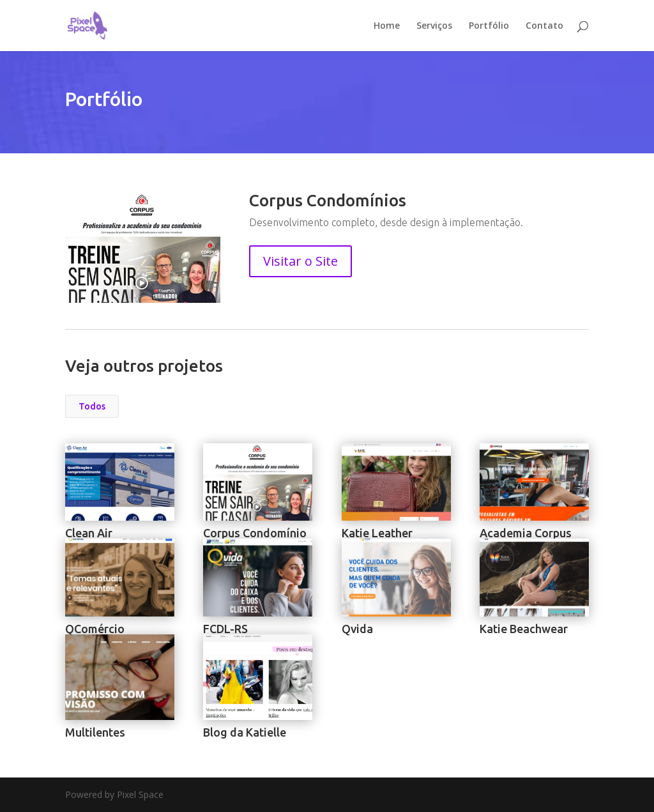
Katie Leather (376, 533)
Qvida (357, 629)
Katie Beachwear (523, 629)
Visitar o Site (300, 261)
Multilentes (95, 732)
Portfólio (489, 26)
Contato (544, 26)
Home (387, 26)
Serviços (434, 26)
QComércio (95, 629)
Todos (92, 406)
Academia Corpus (525, 533)
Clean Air (89, 533)
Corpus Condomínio (255, 533)
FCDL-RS (225, 629)
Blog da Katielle (245, 732)
